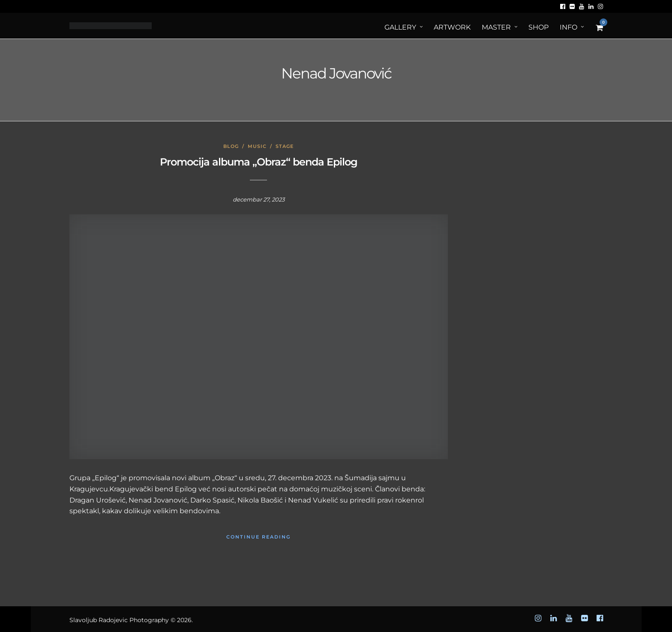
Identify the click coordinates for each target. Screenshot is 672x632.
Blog (231, 146)
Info (568, 27)
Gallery (400, 27)
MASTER (496, 27)
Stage (285, 146)
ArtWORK (452, 27)
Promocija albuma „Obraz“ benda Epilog (259, 162)
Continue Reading (258, 537)
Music (257, 146)
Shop (538, 27)
